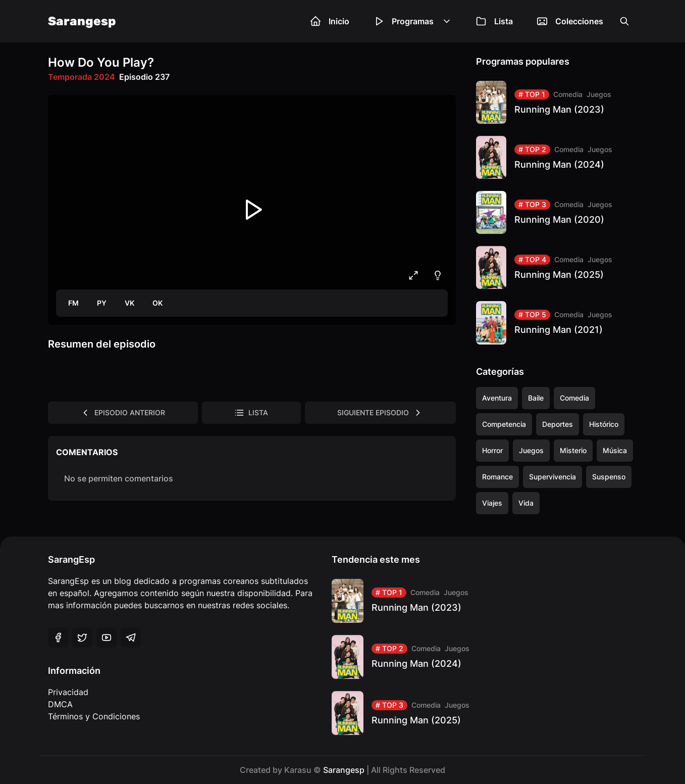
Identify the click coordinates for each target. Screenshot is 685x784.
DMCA (60, 704)
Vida (526, 503)
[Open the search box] (624, 21)
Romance (497, 477)
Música (615, 450)
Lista (494, 21)
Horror (492, 450)
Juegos (599, 94)
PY (102, 303)
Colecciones (570, 21)
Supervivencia (552, 477)
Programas (413, 21)
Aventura (497, 398)
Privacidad (68, 692)
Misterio (573, 450)
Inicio (330, 21)
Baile (536, 398)
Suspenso (609, 477)
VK (129, 303)
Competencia (504, 424)
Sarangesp (82, 21)
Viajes (492, 503)
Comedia (568, 94)
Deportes (558, 424)
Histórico (604, 424)
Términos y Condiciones (94, 716)
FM (73, 303)
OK (157, 303)
